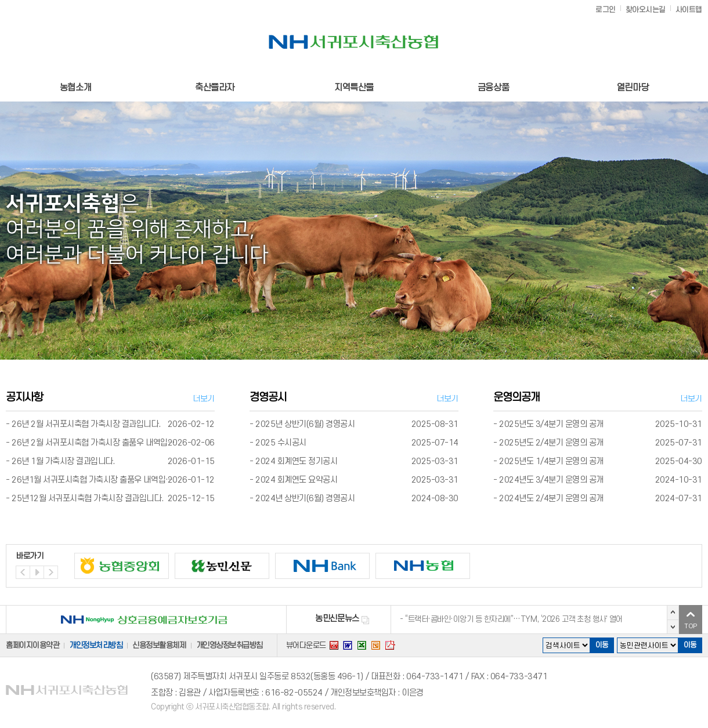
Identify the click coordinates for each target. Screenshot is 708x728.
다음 (673, 627)
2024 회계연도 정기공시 (296, 461)
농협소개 (75, 88)
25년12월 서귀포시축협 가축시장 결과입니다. (87, 499)
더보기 (204, 399)
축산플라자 (215, 88)
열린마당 (633, 88)
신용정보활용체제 (159, 645)
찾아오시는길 (646, 10)
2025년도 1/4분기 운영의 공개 (551, 461)
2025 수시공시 (281, 443)
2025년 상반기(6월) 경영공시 (305, 424)
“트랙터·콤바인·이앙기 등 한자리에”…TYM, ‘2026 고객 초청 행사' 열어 (514, 619)
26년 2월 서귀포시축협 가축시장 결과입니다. (86, 424)
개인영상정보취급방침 (230, 645)
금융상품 (493, 88)
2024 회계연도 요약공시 (296, 480)
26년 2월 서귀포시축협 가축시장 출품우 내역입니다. (98, 443)
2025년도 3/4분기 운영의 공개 (551, 424)
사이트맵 (689, 10)
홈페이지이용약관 (32, 645)
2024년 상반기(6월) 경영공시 (305, 499)
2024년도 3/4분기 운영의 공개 (551, 480)
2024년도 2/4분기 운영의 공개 (551, 499)
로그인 (606, 10)
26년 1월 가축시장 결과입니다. (63, 461)
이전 (673, 612)
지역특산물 (354, 88)
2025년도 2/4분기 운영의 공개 (551, 443)
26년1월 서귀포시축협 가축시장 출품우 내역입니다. (97, 480)
